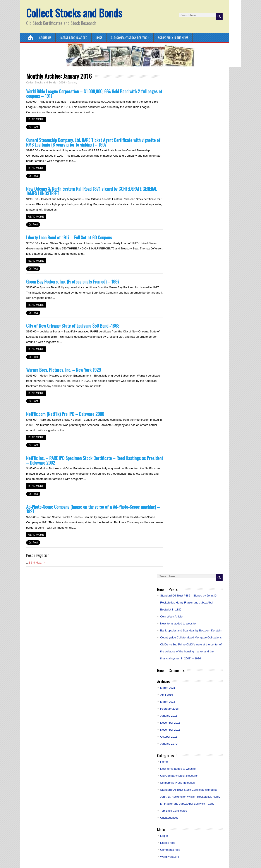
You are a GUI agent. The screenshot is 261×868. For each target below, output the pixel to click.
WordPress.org (170, 857)
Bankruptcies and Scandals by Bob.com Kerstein (191, 630)
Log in (164, 836)
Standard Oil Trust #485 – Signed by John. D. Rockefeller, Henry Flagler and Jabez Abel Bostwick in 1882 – (189, 603)
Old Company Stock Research (130, 37)
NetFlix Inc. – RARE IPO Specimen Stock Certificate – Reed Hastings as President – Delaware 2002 (95, 460)
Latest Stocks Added (74, 37)
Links (99, 37)
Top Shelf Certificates (174, 811)
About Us (45, 37)
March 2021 (168, 688)
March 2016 (168, 702)
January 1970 (169, 744)
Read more (36, 119)
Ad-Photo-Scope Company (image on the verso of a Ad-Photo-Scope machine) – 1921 (93, 509)
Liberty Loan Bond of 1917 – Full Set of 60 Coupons (69, 237)
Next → (40, 563)
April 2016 (167, 695)
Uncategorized (169, 818)
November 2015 (170, 730)
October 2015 (169, 737)
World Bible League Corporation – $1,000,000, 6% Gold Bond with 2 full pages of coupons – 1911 (94, 93)
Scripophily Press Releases (177, 783)
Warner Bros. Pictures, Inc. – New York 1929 (64, 370)
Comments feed (170, 850)
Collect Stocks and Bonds (74, 13)
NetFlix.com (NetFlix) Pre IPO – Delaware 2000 (65, 414)
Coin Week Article (171, 616)
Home (164, 762)
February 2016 (169, 709)
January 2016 (169, 716)
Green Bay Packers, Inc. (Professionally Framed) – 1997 (73, 281)
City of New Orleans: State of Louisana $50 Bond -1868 (73, 326)
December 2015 (170, 723)
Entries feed (168, 843)
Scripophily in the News (173, 37)
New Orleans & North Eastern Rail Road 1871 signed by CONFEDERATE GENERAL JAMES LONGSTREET (92, 191)
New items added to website (178, 623)
